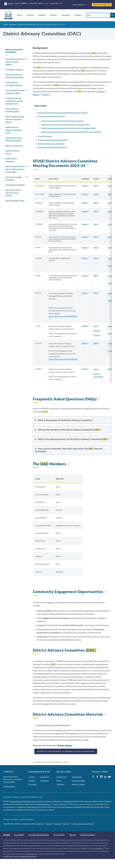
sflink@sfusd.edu (45, 804)
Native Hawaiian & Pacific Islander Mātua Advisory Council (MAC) (15, 169)
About (20, 15)
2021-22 (67, 824)
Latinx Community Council (12, 152)
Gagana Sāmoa (55, 3)
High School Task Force (14, 146)
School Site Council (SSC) (15, 185)
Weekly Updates (65, 745)
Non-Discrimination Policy (39, 835)
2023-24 (50, 824)
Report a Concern (78, 784)
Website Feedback (88, 835)
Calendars (66, 15)
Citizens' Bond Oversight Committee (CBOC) (15, 92)
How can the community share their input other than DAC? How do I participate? (71, 132)
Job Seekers (44, 781)
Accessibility (19, 835)
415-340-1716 (62, 804)
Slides (96, 186)
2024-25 (41, 824)
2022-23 (58, 824)
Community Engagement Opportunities (53, 140)
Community (44, 777)
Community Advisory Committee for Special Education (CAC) (14, 101)
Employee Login (102, 5)
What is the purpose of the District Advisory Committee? (62, 121)
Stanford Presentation (98, 376)
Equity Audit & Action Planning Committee (14, 139)
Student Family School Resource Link (24, 801)
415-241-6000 (10, 782)
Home (5, 25)
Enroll (59, 781)
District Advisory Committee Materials (52, 147)
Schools (30, 15)
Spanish (37, 95)
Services (53, 15)
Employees (33, 784)
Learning (42, 15)
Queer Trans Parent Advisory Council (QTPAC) (13, 193)
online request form (34, 807)
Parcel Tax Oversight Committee (14, 178)
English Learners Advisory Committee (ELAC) (13, 130)
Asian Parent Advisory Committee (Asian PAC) (14, 76)
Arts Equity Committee (14, 70)
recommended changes (81, 85)
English (11, 3)
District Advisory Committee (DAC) (51, 144)
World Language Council (15, 201)
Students (32, 781)
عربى (46, 3)
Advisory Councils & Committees (22, 25)
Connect (78, 15)
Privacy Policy (59, 835)
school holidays (66, 807)
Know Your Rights (78, 781)
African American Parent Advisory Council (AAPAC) (15, 62)
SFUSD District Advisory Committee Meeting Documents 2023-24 (63, 113)
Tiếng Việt (33, 3)
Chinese (46, 95)
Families (32, 777)
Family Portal (62, 777)
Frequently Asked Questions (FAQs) (51, 116)
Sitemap (72, 835)
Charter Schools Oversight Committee (14, 84)
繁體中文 (25, 3)
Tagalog (40, 3)
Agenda (85, 186)
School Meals (77, 777)
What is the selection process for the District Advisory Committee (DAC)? (69, 128)
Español (17, 3)
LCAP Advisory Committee (11, 160)
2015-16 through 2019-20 (84, 824)
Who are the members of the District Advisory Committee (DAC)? (66, 124)
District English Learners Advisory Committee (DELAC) (15, 119)
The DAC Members (45, 136)
